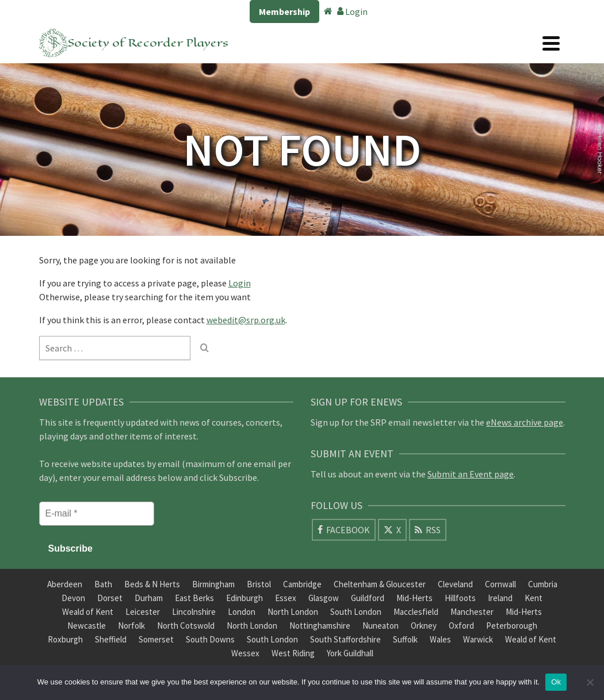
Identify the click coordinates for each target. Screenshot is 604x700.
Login (352, 12)
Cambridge (302, 584)
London (242, 612)
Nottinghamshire (320, 626)
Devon (73, 598)
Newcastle (87, 626)
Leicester (143, 612)
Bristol (259, 584)
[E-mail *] (97, 514)
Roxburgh (65, 639)
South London (356, 612)
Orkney (424, 626)
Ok (556, 682)
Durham (149, 598)
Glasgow (324, 598)
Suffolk (405, 639)
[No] (590, 682)
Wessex (245, 653)
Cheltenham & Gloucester (380, 584)
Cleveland (455, 584)
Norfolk (131, 626)
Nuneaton (381, 626)
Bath (103, 584)
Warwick (478, 639)
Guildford (368, 598)
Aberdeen (65, 584)
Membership (284, 12)
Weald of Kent (88, 612)
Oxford (461, 626)
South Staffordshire (345, 639)
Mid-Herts (414, 598)
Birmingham (213, 584)
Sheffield (111, 639)
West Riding (293, 653)
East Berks (194, 598)
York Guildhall (350, 653)
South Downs (210, 639)
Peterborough (512, 626)
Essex (286, 598)
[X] (392, 530)
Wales (440, 639)
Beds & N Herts (152, 584)
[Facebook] (344, 530)
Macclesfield (416, 612)
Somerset (156, 639)
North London (293, 612)
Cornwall (500, 584)
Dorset (110, 598)
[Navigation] (551, 43)
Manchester (472, 612)
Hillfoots (460, 598)
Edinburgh (244, 598)
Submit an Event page (471, 474)
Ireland (500, 598)
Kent (534, 598)
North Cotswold (186, 626)
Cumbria (543, 584)
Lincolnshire (194, 612)
